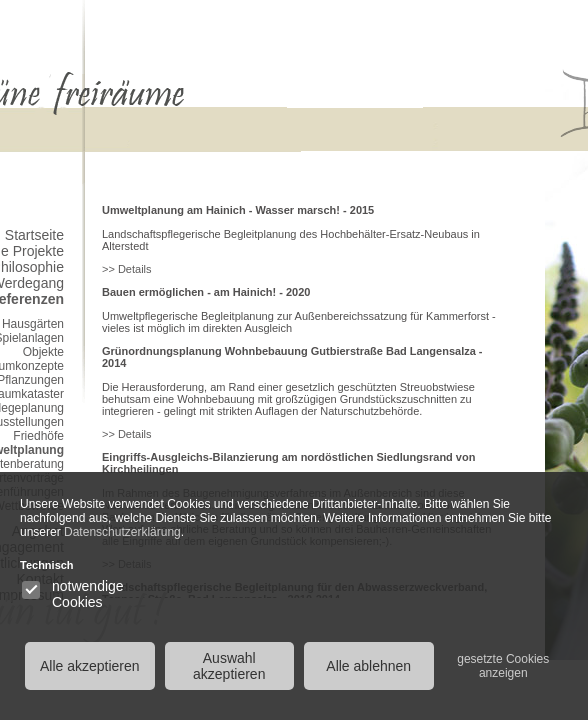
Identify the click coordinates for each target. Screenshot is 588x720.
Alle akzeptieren (90, 666)
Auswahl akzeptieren (229, 666)
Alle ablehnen (368, 666)
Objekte (43, 352)
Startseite (34, 235)
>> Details (127, 269)
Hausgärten (33, 324)
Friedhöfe (38, 436)
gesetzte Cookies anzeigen (503, 666)
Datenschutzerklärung (122, 532)
